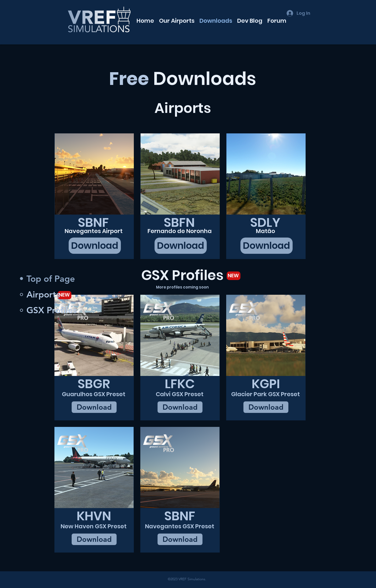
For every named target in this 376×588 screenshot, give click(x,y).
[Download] (95, 246)
